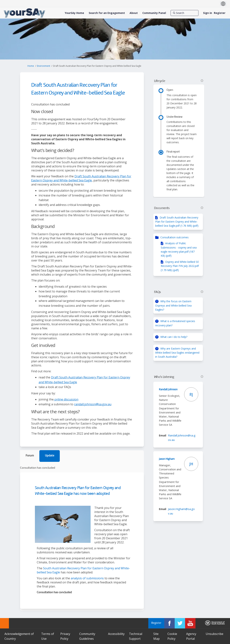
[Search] (185, 13)
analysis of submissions (87, 578)
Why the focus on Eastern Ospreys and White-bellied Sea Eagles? (173, 305)
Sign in (208, 13)
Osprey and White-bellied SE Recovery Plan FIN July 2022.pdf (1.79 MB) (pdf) (180, 266)
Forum (30, 456)
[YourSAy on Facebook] (169, 623)
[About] (134, 13)
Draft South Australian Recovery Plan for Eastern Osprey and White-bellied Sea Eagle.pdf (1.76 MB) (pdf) (177, 222)
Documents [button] (179, 208)
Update (50, 456)
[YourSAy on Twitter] (180, 623)
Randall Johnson (168, 390)
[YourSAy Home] (74, 13)
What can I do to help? (174, 337)
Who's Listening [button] (179, 377)
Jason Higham (167, 459)
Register (220, 13)
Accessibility (116, 634)
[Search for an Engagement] (107, 13)
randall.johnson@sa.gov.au (93, 404)
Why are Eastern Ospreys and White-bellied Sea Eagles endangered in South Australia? (177, 353)
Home (31, 66)
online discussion (66, 399)
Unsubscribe (214, 634)
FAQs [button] (179, 292)
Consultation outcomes (174, 237)
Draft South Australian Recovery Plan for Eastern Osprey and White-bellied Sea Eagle (81, 178)
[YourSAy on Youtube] (190, 623)
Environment (44, 66)
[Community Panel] (154, 13)
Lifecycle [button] (179, 81)
